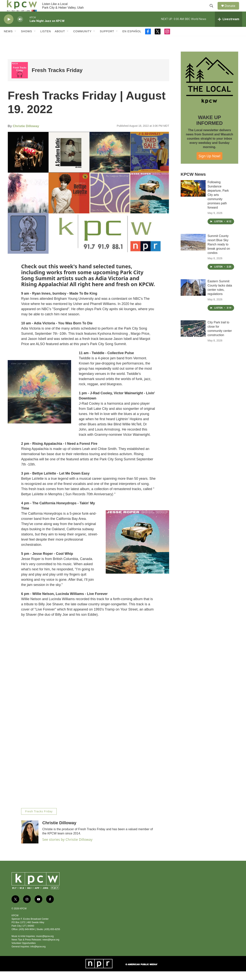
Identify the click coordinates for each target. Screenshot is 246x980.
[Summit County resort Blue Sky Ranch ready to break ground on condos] (193, 251)
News (8, 40)
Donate (232, 10)
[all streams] (229, 28)
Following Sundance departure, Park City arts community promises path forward (218, 203)
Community (82, 40)
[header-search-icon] (213, 10)
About (60, 40)
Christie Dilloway (26, 135)
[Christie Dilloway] (30, 841)
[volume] (20, 28)
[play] (9, 28)
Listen (46, 40)
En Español (132, 40)
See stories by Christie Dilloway (67, 848)
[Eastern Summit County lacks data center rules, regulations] (193, 296)
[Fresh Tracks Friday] (20, 79)
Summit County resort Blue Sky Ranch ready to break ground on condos (219, 253)
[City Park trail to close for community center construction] (193, 337)
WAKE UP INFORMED (209, 129)
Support (107, 40)
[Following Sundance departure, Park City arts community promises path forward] (193, 197)
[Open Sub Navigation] (16, 40)
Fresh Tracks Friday (57, 79)
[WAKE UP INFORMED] (209, 89)
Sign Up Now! (209, 165)
